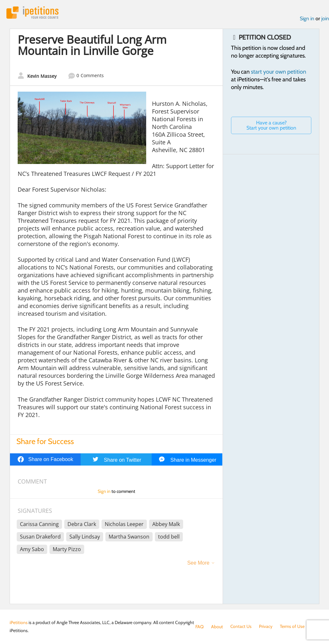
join (325, 19)
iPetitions (33, 13)
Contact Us (241, 627)
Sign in (307, 19)
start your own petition (279, 72)
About (217, 627)
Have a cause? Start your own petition (271, 125)
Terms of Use (293, 627)
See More (198, 563)
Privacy (266, 627)
